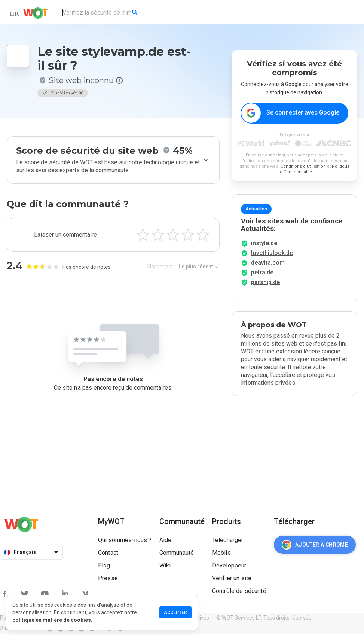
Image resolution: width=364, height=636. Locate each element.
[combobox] (101, 13)
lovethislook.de (272, 255)
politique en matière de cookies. (52, 620)
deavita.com (268, 265)
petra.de (262, 275)
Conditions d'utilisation (303, 167)
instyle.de (264, 245)
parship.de (265, 284)
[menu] (14, 13)
